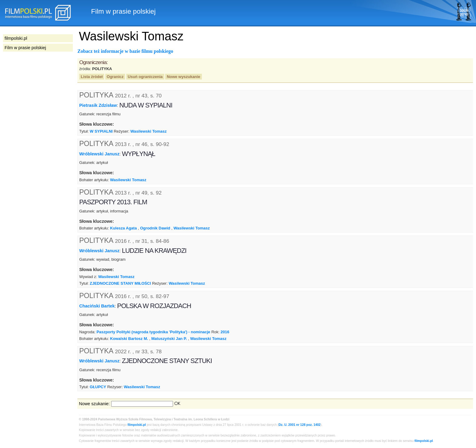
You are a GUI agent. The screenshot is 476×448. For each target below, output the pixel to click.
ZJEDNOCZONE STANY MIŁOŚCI (121, 283)
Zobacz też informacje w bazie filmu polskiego (125, 51)
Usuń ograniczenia (145, 77)
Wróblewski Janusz (99, 154)
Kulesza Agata (124, 228)
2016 (225, 332)
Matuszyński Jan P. (169, 339)
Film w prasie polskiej (25, 48)
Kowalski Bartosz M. (129, 339)
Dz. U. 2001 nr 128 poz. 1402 (300, 425)
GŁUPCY (98, 387)
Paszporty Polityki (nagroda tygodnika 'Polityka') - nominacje (153, 332)
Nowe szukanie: (94, 404)
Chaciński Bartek (97, 306)
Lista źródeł (92, 77)
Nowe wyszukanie (183, 77)
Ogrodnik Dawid (155, 228)
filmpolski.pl (137, 425)
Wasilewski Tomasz (148, 131)
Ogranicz (115, 77)
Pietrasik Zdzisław (98, 105)
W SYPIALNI (101, 131)
